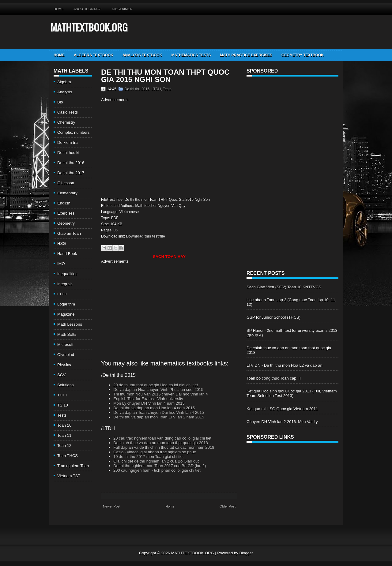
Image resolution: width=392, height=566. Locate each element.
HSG (62, 244)
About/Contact (88, 9)
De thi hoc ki (68, 153)
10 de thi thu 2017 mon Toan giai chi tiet (149, 457)
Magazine (66, 314)
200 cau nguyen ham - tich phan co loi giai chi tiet (157, 470)
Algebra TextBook (94, 55)
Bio (60, 102)
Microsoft (65, 345)
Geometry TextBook (303, 55)
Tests (62, 415)
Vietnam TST (69, 476)
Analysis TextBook (142, 55)
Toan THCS (68, 456)
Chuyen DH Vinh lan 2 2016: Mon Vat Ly (282, 422)
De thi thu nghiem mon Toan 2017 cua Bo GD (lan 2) (160, 466)
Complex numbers (73, 132)
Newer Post (112, 506)
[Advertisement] (153, 149)
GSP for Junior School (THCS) (273, 317)
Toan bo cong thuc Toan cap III (274, 378)
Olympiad (66, 355)
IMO (61, 264)
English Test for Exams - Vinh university (148, 399)
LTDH (62, 294)
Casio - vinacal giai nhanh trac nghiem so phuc (155, 452)
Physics (64, 365)
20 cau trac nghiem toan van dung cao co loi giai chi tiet (162, 438)
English (64, 203)
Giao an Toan (69, 233)
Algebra (64, 82)
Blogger (246, 553)
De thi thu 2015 (137, 89)
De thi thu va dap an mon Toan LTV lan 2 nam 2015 (159, 417)
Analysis (65, 92)
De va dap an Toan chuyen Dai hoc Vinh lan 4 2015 (159, 412)
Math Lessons (70, 324)
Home (59, 9)
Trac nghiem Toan (73, 466)
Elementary (67, 193)
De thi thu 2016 (71, 163)
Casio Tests (68, 112)
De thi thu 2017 (71, 173)
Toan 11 (64, 435)
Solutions (65, 385)
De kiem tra (67, 142)
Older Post (228, 506)
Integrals (65, 284)
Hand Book (67, 254)
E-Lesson (66, 183)
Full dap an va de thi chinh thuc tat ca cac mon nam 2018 (164, 447)
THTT (62, 395)
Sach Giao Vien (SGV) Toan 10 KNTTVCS (284, 287)
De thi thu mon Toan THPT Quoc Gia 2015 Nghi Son (165, 76)
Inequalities (67, 274)
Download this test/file (145, 236)
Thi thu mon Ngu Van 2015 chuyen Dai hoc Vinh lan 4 (161, 394)
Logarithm (66, 304)
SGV (61, 375)
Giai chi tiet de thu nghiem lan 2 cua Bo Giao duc (156, 461)
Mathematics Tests (191, 55)
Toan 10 (64, 425)
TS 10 (63, 405)
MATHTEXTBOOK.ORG (89, 27)
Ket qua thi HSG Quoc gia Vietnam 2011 (282, 409)
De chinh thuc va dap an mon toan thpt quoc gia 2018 (161, 443)
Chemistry (66, 122)
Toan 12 (64, 446)
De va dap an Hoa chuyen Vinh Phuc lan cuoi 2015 (158, 390)
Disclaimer (122, 9)
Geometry (66, 223)
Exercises (66, 213)
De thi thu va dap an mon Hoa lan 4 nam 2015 (154, 408)
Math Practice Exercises (246, 55)
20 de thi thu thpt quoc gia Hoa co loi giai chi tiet (156, 385)
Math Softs (67, 334)
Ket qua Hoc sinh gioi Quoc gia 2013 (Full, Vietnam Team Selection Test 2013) (292, 393)
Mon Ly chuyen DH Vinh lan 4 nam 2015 (149, 403)
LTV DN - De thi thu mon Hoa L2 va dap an (285, 365)
